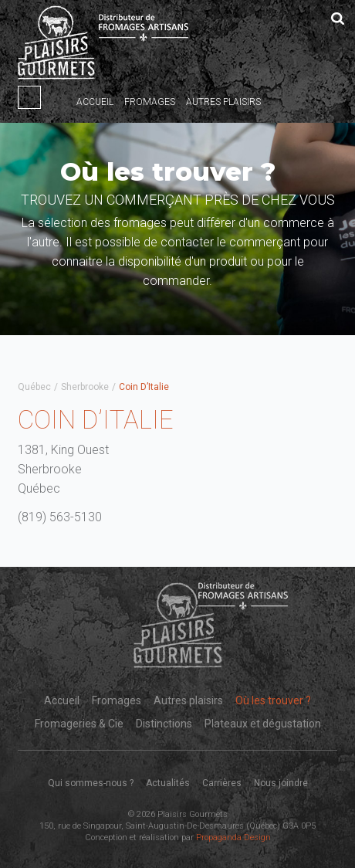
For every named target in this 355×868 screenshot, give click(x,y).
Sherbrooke (85, 387)
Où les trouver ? (273, 700)
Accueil (95, 102)
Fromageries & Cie (79, 724)
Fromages (150, 102)
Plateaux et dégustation (263, 724)
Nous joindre (281, 783)
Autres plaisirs (223, 102)
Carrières (222, 783)
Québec (34, 387)
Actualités (168, 783)
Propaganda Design (233, 837)
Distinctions (164, 724)
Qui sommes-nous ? (91, 783)
